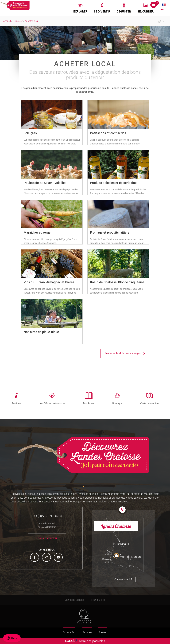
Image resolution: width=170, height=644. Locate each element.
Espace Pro (69, 632)
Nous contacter (47, 538)
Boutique (117, 403)
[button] (80, 8)
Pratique (16, 403)
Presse (103, 632)
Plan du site (98, 600)
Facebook (35, 558)
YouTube (59, 558)
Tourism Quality (85, 616)
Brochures (89, 403)
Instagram (47, 558)
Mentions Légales (74, 600)
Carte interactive (149, 403)
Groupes (87, 632)
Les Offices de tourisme (52, 403)
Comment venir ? (123, 579)
